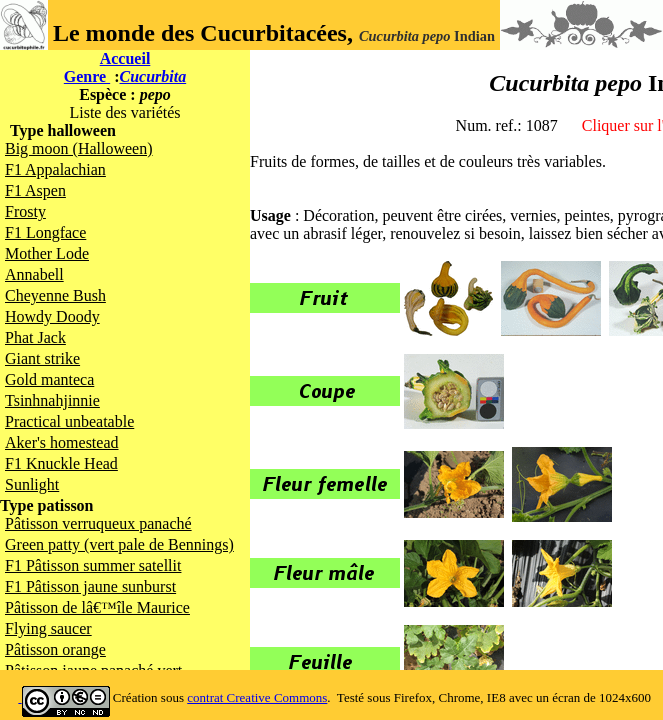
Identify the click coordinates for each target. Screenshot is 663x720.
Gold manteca (49, 379)
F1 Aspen (35, 190)
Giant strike (42, 358)
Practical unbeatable (69, 421)
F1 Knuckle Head (61, 463)
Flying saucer (48, 628)
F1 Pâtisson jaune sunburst (90, 586)
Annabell (34, 274)
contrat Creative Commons (257, 697)
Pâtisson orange (55, 649)
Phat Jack (35, 337)
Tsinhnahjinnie (52, 400)
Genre (87, 76)
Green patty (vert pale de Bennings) (119, 544)
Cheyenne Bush (55, 295)
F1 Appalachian (55, 169)
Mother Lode (47, 253)
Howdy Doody (52, 316)
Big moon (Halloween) (79, 148)
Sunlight (32, 484)
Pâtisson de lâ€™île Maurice (97, 607)
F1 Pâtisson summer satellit (93, 565)
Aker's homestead (62, 442)
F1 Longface (45, 232)
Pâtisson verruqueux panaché (98, 523)
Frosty (25, 211)
